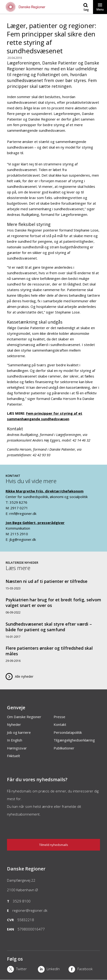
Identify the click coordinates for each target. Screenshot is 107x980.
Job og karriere (19, 732)
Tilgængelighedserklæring (74, 740)
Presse (59, 717)
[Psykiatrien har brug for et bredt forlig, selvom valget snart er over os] (53, 606)
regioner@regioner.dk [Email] (30, 910)
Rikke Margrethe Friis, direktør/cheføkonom (45, 491)
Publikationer (64, 748)
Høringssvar (17, 748)
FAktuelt (14, 756)
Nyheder (14, 724)
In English (15, 740)
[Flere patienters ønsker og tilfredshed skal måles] (53, 654)
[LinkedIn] (53, 970)
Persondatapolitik (68, 732)
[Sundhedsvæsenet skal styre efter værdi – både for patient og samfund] (53, 630)
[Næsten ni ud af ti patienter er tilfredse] (53, 584)
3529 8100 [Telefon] (22, 901)
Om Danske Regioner (24, 717)
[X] (22, 970)
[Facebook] (84, 970)
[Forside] (27, 7)
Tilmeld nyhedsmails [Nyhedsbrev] (54, 845)
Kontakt (60, 724)
